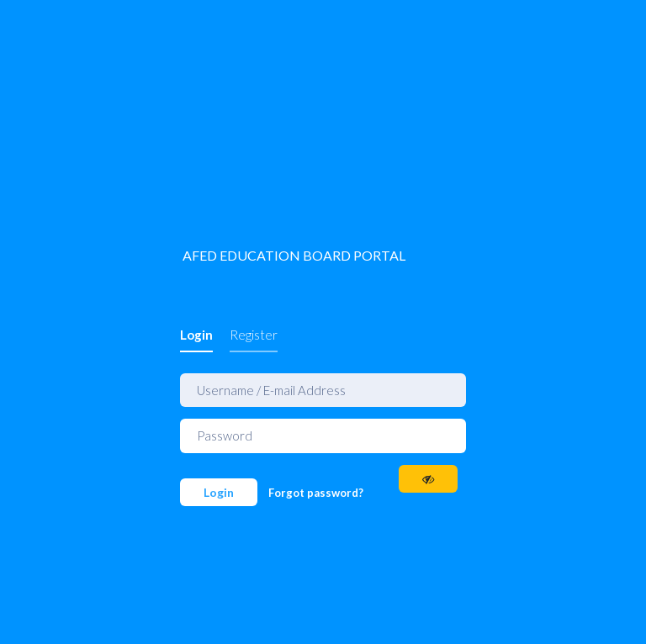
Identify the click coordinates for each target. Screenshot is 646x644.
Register (254, 335)
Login (196, 335)
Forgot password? (316, 493)
